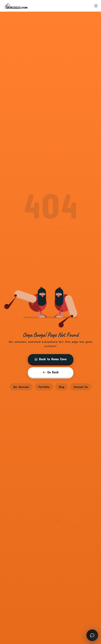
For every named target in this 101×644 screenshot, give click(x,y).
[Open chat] (92, 635)
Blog (62, 387)
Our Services (21, 387)
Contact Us (81, 387)
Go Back (51, 372)
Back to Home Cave (50, 359)
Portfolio (44, 387)
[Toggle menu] (96, 6)
